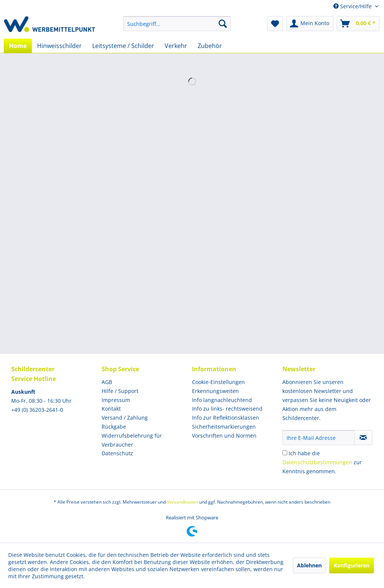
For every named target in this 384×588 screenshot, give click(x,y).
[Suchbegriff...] (177, 24)
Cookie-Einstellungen (218, 382)
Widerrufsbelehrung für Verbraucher (132, 440)
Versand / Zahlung (125, 418)
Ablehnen (309, 565)
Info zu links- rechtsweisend (227, 409)
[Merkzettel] (275, 24)
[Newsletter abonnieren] (363, 438)
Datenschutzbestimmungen (317, 462)
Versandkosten (182, 502)
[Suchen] (223, 24)
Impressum (116, 400)
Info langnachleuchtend (222, 400)
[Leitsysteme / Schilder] (123, 46)
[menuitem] (177, 24)
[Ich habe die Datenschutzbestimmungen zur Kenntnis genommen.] (285, 453)
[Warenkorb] (358, 24)
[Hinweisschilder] (59, 46)
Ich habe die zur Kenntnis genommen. (322, 462)
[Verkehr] (176, 46)
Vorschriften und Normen (224, 436)
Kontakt (111, 409)
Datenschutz (117, 453)
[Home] (18, 46)
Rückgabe (114, 427)
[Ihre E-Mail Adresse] (319, 438)
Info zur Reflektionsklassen (226, 418)
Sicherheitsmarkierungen (224, 427)
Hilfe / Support (120, 391)
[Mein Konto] (310, 24)
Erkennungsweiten (215, 391)
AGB (107, 382)
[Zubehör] (210, 46)
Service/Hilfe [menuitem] (353, 6)
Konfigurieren (352, 565)
